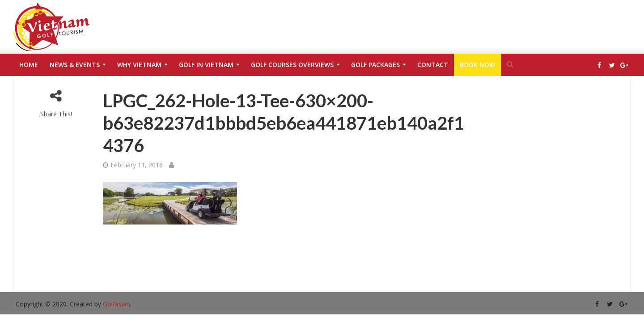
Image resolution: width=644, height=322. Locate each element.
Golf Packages (375, 65)
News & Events (75, 65)
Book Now (477, 65)
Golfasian (117, 304)
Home (29, 65)
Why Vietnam (139, 65)
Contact (433, 65)
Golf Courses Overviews (292, 65)
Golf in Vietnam (206, 65)
